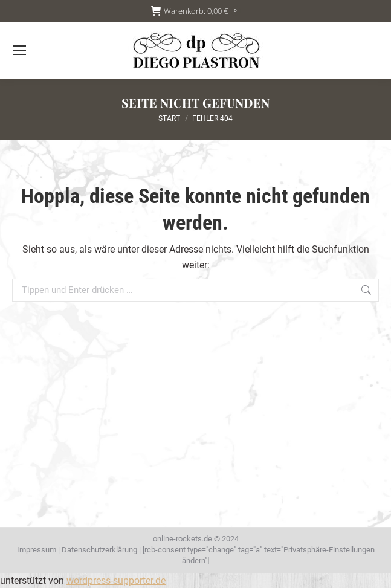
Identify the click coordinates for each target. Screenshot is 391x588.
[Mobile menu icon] (19, 50)
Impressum (37, 550)
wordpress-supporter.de (116, 580)
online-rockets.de (183, 539)
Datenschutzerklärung (99, 550)
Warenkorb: (196, 11)
